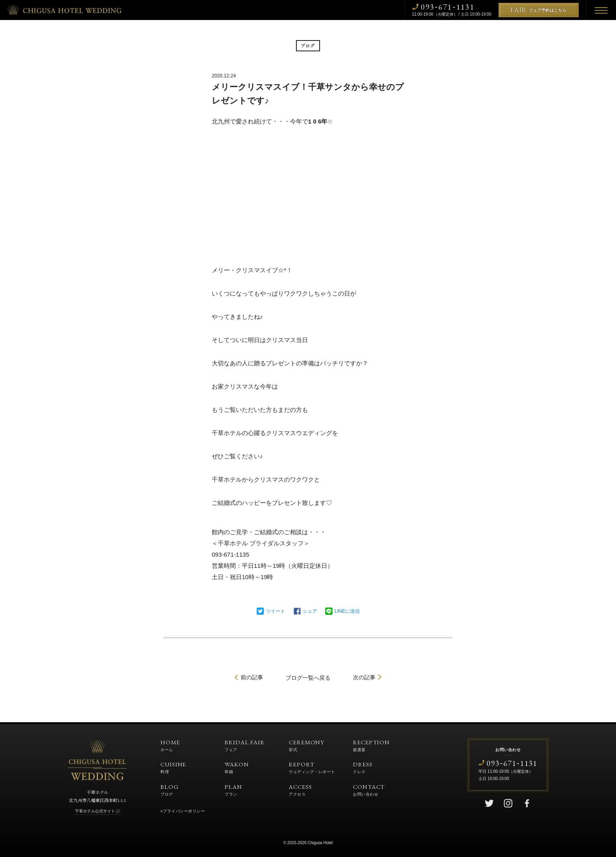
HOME (170, 745)
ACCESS (300, 790)
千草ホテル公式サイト (95, 811)
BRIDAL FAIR (245, 745)
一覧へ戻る (308, 678)
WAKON (237, 767)
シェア (310, 611)
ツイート (276, 611)
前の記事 (252, 677)
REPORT (312, 767)
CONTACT (369, 790)
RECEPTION (371, 745)
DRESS (363, 767)
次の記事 (364, 677)
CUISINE (173, 767)
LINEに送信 (347, 611)
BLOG (170, 790)
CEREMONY (307, 745)
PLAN (233, 790)
